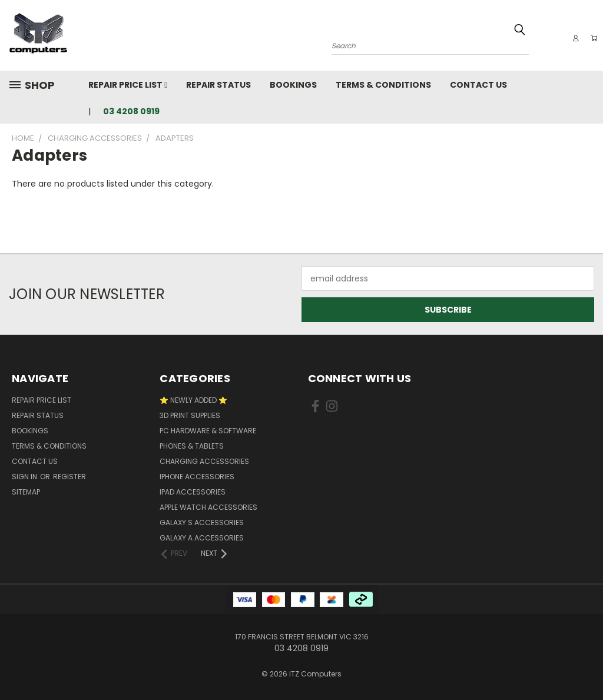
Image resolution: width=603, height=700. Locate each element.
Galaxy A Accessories (202, 538)
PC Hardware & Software (208, 431)
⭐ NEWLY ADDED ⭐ (193, 400)
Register (69, 477)
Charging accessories (204, 461)
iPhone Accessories (197, 477)
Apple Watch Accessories (208, 507)
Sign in (25, 477)
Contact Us (478, 85)
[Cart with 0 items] (591, 38)
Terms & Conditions (383, 85)
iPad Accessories (193, 492)
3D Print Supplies (190, 415)
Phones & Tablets (192, 446)
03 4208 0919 (131, 111)
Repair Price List (128, 85)
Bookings (293, 85)
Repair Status (218, 85)
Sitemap (26, 492)
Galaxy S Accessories (202, 522)
